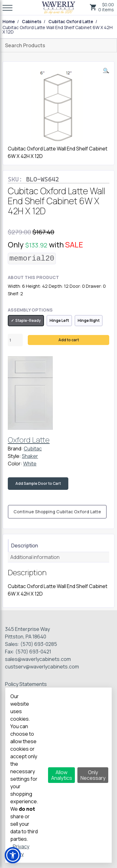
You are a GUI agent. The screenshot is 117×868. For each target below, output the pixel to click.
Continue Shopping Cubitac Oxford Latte (57, 512)
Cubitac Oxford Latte (71, 22)
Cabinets (32, 22)
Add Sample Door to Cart (38, 483)
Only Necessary (93, 775)
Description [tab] (25, 546)
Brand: (15, 449)
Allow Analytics (62, 775)
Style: (14, 456)
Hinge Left (59, 320)
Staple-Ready (28, 320)
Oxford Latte (29, 440)
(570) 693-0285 (39, 644)
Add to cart (69, 340)
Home (9, 22)
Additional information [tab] (35, 557)
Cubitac (33, 449)
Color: (15, 464)
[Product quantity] (15, 340)
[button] (106, 70)
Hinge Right (89, 320)
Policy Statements (26, 684)
